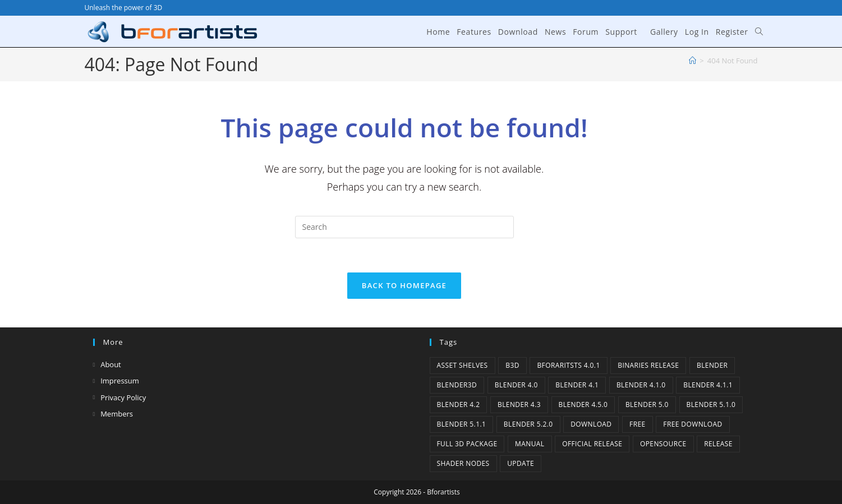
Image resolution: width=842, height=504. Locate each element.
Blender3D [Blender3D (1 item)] (457, 385)
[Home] (693, 61)
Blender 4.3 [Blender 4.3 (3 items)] (519, 404)
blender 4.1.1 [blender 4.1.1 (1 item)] (708, 385)
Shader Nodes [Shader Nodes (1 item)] (463, 463)
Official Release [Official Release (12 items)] (592, 444)
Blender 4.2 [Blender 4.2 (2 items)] (459, 404)
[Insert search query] (404, 227)
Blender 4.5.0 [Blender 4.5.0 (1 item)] (583, 404)
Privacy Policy (123, 397)
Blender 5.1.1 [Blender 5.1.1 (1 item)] (462, 424)
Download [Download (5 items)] (591, 424)
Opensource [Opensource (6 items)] (663, 444)
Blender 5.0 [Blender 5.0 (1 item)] (647, 404)
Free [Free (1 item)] (638, 424)
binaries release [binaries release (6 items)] (648, 365)
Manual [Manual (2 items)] (530, 444)
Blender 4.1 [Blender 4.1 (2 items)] (577, 385)
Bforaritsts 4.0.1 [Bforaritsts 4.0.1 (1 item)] (568, 365)
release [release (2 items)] (718, 444)
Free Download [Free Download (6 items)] (693, 424)
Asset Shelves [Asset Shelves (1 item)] (463, 365)
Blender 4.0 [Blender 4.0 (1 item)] (516, 385)
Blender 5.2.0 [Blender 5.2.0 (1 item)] (528, 424)
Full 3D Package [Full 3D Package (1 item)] (467, 444)
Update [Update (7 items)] (521, 463)
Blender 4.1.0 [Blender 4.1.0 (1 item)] (641, 385)
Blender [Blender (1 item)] (712, 365)
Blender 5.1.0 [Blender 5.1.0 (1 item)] (711, 404)
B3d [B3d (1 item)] (512, 365)
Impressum (120, 381)
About (111, 364)
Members (117, 414)
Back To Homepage (404, 285)
